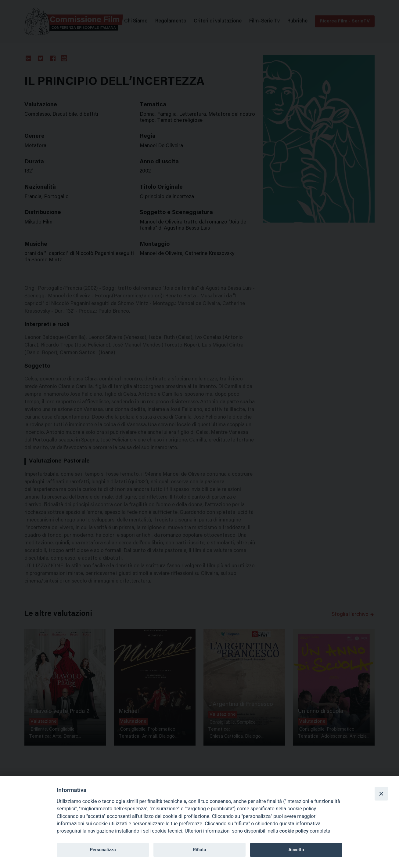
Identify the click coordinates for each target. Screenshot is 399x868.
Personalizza (103, 850)
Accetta (296, 850)
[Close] (381, 794)
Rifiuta (199, 850)
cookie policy (294, 831)
